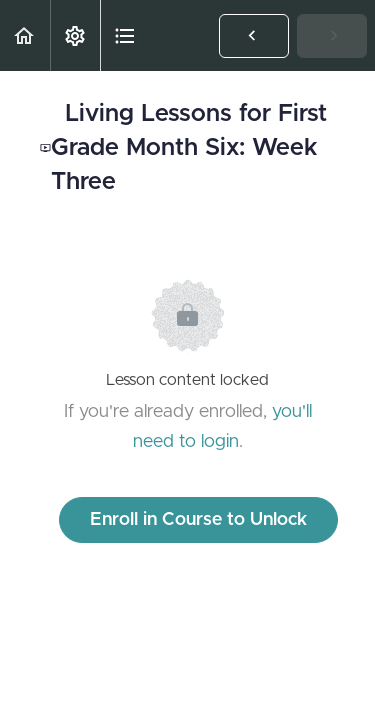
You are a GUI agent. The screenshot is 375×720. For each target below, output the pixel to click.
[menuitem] (75, 35)
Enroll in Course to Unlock (198, 520)
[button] (25, 35)
